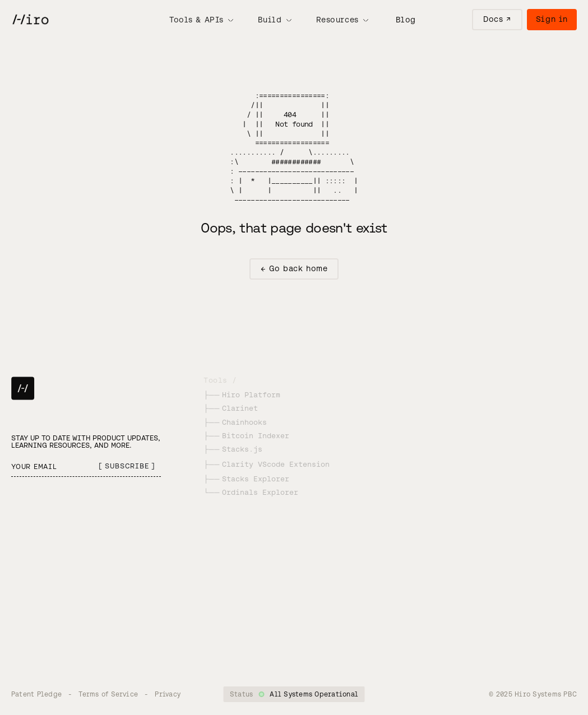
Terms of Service (108, 694)
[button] (201, 20)
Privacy (168, 694)
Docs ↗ (497, 19)
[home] (30, 20)
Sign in (552, 19)
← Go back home (294, 268)
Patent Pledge (36, 694)
